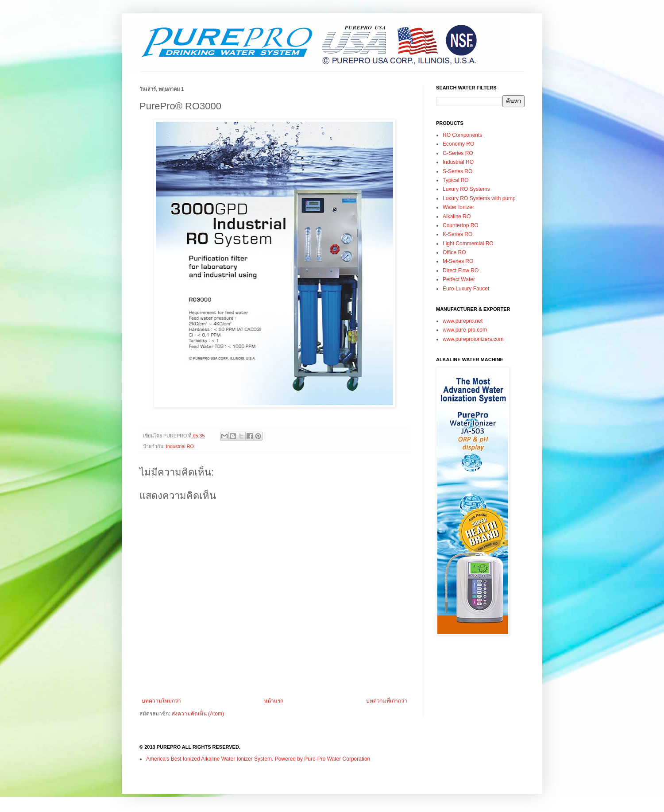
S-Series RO (457, 171)
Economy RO (458, 144)
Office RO (454, 252)
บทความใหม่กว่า (161, 701)
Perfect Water (459, 279)
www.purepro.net (463, 321)
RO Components (462, 135)
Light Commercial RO (468, 244)
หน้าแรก (274, 701)
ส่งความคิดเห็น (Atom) (198, 714)
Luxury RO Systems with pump (479, 198)
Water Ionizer (458, 207)
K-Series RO (457, 234)
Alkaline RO (457, 217)
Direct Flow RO (461, 271)
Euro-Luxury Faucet (466, 289)
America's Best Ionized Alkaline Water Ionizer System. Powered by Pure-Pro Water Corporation (258, 759)
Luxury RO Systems (466, 189)
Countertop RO (461, 225)
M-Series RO (458, 261)
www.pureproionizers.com (473, 339)
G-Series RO (458, 153)
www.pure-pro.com (465, 330)
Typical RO (456, 180)
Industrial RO (180, 446)
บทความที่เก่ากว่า (387, 701)
